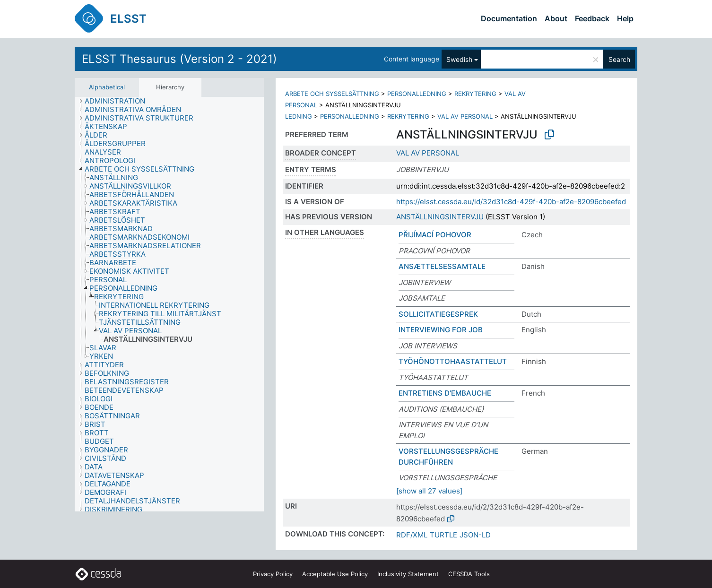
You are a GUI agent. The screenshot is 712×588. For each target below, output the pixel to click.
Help (625, 18)
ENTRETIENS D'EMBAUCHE (445, 393)
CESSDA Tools (469, 574)
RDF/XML (412, 535)
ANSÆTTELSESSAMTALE (442, 266)
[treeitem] (119, 101)
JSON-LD (475, 535)
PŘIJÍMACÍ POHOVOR (435, 235)
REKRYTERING (475, 94)
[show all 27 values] (429, 491)
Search (619, 59)
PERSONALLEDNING (417, 94)
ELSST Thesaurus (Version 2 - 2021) (179, 59)
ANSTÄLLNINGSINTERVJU (440, 217)
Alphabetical (107, 87)
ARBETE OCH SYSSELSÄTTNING (332, 94)
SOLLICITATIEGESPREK (438, 314)
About (556, 18)
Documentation (509, 18)
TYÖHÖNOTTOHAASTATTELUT (453, 361)
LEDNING (299, 116)
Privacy (273, 574)
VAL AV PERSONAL (465, 116)
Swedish (459, 59)
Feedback (592, 18)
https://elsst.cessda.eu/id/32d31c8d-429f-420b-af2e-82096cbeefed (511, 202)
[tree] (169, 304)
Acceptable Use (335, 574)
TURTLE (443, 535)
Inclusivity (408, 574)
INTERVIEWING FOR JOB (441, 330)
